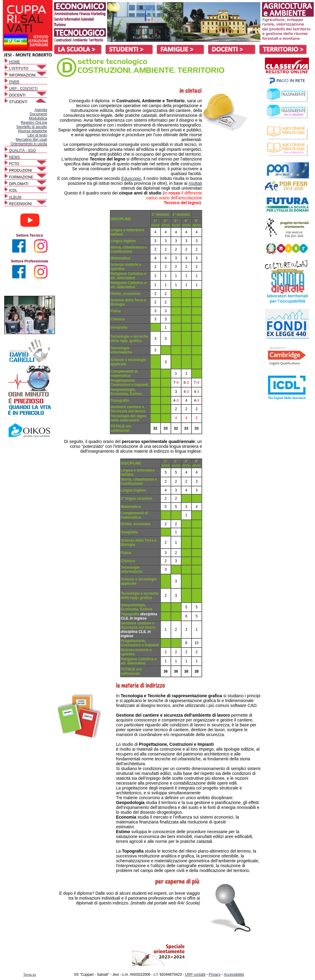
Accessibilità (234, 975)
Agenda (41, 110)
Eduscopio (131, 178)
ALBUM (15, 197)
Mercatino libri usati (31, 140)
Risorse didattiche (33, 131)
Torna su (29, 975)
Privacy (215, 975)
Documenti (38, 114)
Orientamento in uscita (29, 144)
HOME (15, 62)
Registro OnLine (34, 123)
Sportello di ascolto (32, 127)
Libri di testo (37, 135)
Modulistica (38, 118)
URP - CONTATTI (23, 89)
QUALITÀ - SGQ (23, 150)
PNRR (14, 82)
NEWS (15, 157)
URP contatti (195, 975)
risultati (195, 183)
